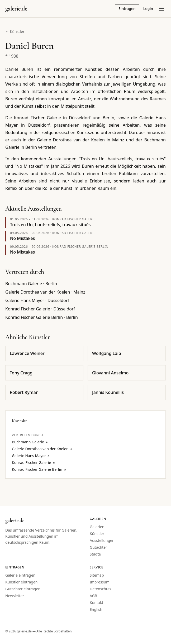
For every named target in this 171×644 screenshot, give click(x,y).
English (96, 609)
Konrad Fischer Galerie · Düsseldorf (40, 309)
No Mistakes (22, 238)
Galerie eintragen (20, 575)
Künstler (97, 534)
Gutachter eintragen (23, 589)
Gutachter (98, 547)
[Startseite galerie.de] (16, 9)
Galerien (97, 527)
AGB (93, 596)
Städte (95, 554)
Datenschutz (101, 589)
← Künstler (15, 31)
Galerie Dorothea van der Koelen (42, 449)
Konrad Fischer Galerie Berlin (80, 247)
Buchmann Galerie (30, 442)
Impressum (100, 582)
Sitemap (97, 575)
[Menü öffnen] (161, 9)
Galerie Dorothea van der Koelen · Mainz (45, 292)
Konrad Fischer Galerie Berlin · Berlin (42, 317)
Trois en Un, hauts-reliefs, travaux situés (50, 225)
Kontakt (96, 603)
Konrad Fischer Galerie (74, 219)
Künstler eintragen (21, 582)
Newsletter (15, 596)
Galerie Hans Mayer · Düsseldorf (37, 300)
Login (148, 9)
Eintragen (127, 9)
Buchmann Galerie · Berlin (31, 284)
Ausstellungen (102, 540)
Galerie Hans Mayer (31, 456)
